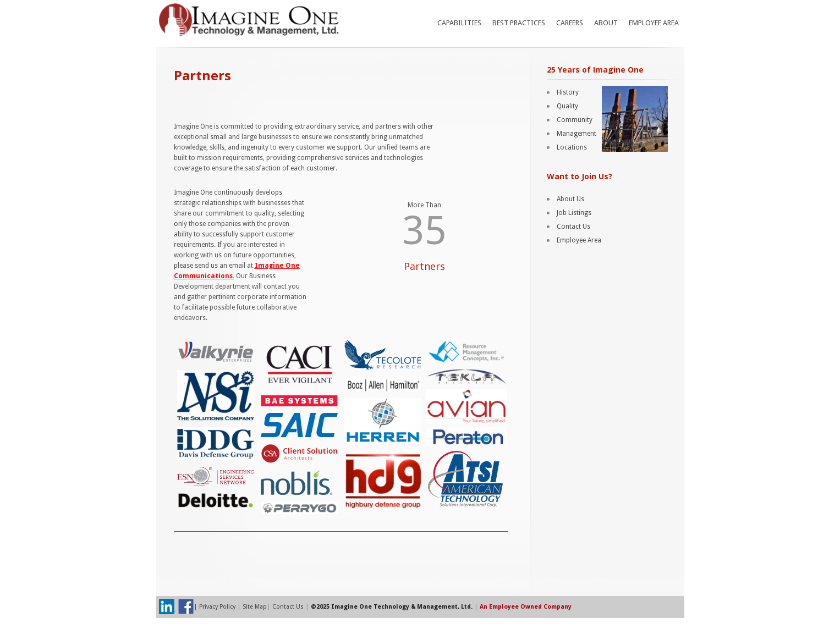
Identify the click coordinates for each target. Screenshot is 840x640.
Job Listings (574, 213)
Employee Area (654, 23)
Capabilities (459, 23)
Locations (572, 147)
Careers (570, 23)
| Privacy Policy (215, 607)
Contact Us (573, 227)
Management (577, 134)
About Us (570, 199)
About (606, 23)
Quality (567, 106)
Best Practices (519, 23)
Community (575, 120)
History (568, 92)
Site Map (255, 607)
